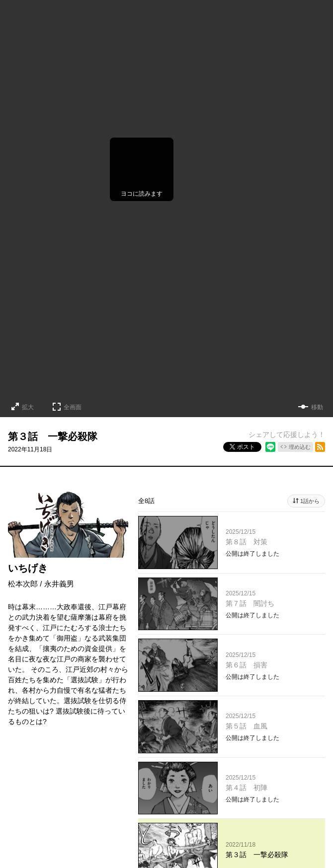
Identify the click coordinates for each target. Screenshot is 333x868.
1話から (310, 501)
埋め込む (300, 447)
